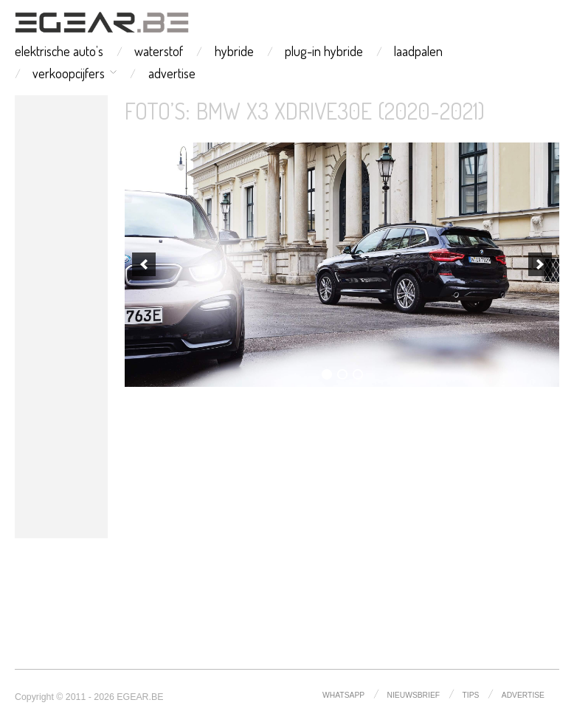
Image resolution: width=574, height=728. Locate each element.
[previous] (144, 264)
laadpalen (418, 51)
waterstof (159, 51)
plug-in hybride (324, 51)
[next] (540, 264)
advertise (172, 73)
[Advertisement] (61, 317)
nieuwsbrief (414, 695)
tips (471, 695)
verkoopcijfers (69, 73)
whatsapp (343, 695)
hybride (234, 51)
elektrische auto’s (59, 51)
